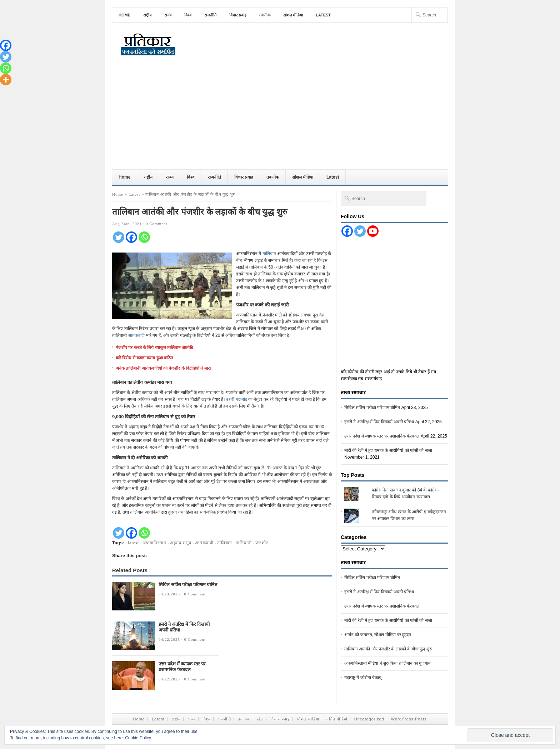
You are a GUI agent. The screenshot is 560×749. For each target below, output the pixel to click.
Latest (323, 15)
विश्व (188, 15)
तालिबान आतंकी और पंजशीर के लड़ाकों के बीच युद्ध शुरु (388, 649)
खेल (260, 719)
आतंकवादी (137, 335)
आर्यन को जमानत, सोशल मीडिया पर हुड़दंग (378, 635)
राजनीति (210, 15)
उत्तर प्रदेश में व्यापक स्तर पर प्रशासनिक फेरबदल (182, 667)
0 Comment (157, 224)
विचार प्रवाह (238, 15)
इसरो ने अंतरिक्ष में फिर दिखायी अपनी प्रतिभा (379, 422)
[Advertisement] (280, 116)
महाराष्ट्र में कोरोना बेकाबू (363, 678)
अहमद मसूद (181, 543)
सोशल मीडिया (293, 15)
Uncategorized (369, 719)
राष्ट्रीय (147, 15)
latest (133, 543)
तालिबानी (244, 543)
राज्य (168, 15)
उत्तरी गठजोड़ (236, 399)
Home (124, 15)
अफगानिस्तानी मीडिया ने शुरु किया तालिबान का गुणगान (387, 663)
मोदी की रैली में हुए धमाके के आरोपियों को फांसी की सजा (388, 450)
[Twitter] (119, 237)
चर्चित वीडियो (337, 719)
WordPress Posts (409, 719)
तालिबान (270, 254)
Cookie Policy (138, 738)
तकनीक (265, 15)
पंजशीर (262, 543)
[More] (6, 80)
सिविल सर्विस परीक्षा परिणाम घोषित (188, 585)
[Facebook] (131, 237)
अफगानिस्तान (154, 543)
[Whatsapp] (144, 237)
